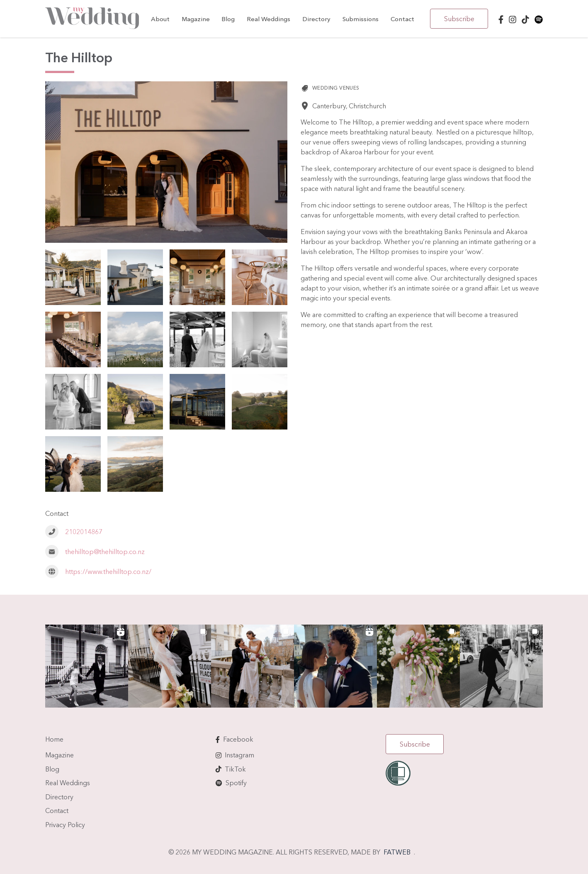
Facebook (238, 739)
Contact (402, 19)
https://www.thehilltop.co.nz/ (108, 571)
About (160, 19)
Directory (316, 19)
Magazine (196, 19)
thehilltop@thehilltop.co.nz (105, 552)
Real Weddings (268, 19)
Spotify (236, 783)
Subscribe (459, 19)
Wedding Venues (336, 88)
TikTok (235, 769)
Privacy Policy (65, 825)
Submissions (361, 19)
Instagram (239, 755)
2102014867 (84, 532)
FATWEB (397, 852)
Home (54, 739)
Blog (228, 19)
